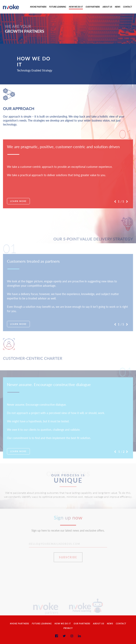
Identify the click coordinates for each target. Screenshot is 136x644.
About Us (107, 7)
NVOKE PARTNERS (20, 624)
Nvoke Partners (38, 7)
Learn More (18, 201)
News (118, 7)
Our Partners (93, 7)
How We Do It (76, 7)
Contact (128, 7)
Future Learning (58, 7)
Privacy (68, 628)
